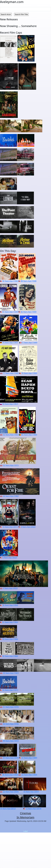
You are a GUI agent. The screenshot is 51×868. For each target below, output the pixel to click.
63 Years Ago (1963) (11, 435)
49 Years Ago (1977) (11, 741)
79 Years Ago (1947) (10, 342)
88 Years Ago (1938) (29, 281)
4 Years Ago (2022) (28, 527)
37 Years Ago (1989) (29, 758)
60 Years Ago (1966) (29, 435)
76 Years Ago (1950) (29, 373)
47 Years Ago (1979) (11, 758)
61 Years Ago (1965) (10, 622)
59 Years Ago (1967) (11, 673)
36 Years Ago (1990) (10, 775)
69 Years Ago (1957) (10, 404)
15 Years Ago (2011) (10, 527)
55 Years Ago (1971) (11, 465)
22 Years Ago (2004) (11, 792)
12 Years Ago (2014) (33, 809)
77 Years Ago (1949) (29, 342)
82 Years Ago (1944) (29, 312)
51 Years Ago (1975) (11, 707)
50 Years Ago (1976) (11, 724)
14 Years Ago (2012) (8, 809)
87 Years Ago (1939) (10, 312)
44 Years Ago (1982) (11, 496)
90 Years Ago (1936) (10, 281)
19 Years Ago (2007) (31, 792)
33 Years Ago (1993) (29, 775)
